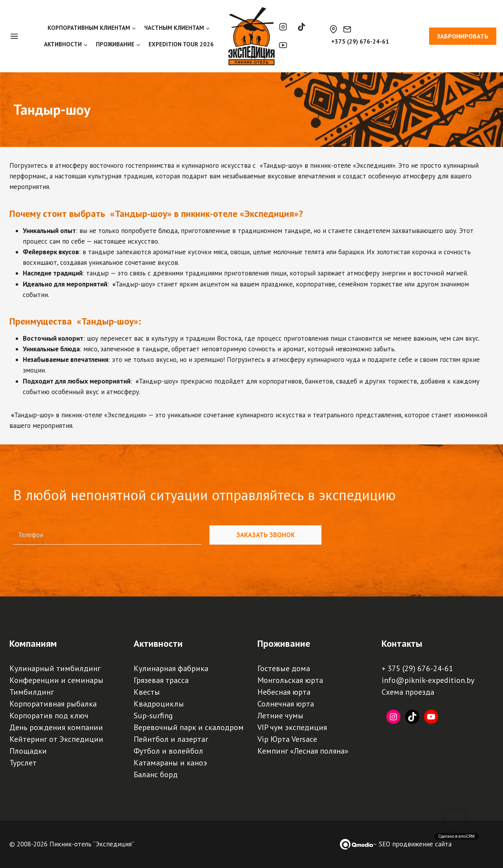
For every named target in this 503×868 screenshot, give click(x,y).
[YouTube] (283, 45)
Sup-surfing (153, 716)
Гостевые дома (284, 668)
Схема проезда (408, 692)
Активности (158, 643)
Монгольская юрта (290, 680)
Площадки (28, 751)
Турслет (23, 763)
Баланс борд (156, 774)
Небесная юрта (284, 692)
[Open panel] (18, 36)
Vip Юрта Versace (287, 739)
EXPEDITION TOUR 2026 (181, 44)
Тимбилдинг (32, 692)
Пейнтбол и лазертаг (171, 739)
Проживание (284, 643)
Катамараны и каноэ (170, 763)
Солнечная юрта (286, 704)
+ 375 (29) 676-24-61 (417, 668)
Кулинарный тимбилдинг (55, 668)
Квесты (147, 692)
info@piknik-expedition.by (428, 680)
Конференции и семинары (56, 680)
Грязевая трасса (161, 680)
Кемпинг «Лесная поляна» (303, 751)
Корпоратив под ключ (49, 716)
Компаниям (33, 643)
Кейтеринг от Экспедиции (56, 739)
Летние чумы (280, 716)
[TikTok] (302, 27)
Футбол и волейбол (168, 751)
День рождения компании (56, 727)
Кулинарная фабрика (171, 668)
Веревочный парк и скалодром (189, 727)
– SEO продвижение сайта (412, 844)
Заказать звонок (265, 535)
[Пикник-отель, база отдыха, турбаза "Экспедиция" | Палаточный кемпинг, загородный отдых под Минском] (251, 36)
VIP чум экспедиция (292, 727)
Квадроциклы (159, 704)
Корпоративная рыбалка (53, 704)
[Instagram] (283, 27)
